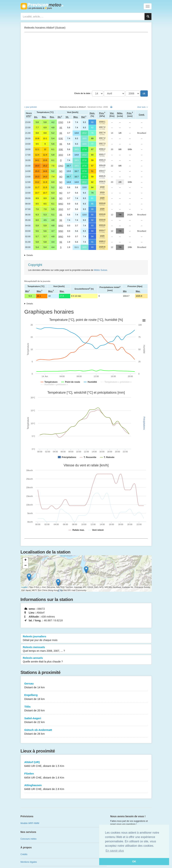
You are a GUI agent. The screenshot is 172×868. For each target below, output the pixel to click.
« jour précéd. (31, 107)
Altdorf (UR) (86, 764)
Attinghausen (86, 787)
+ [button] (25, 560)
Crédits (24, 854)
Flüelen (86, 776)
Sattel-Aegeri (86, 720)
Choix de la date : (83, 93)
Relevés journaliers (86, 638)
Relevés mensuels (86, 649)
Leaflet (24, 587)
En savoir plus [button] (115, 851)
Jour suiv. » (143, 107)
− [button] (25, 566)
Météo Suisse (101, 270)
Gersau (86, 686)
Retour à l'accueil (42, 6)
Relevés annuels (86, 660)
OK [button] (134, 861)
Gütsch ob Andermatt (86, 732)
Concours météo (29, 839)
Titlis (86, 709)
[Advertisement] (86, 61)
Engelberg (86, 697)
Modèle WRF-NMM (30, 823)
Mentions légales (29, 862)
